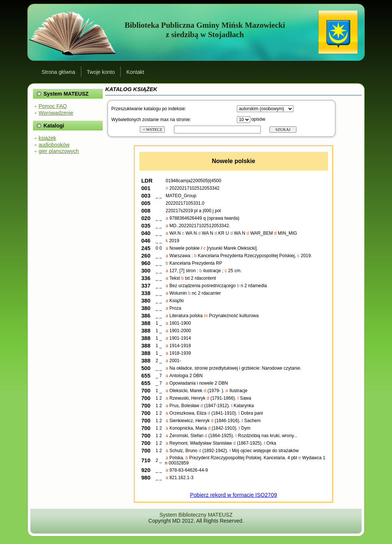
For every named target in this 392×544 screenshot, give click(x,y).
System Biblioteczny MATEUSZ (196, 515)
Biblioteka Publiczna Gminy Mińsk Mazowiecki (205, 25)
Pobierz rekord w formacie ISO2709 (233, 495)
